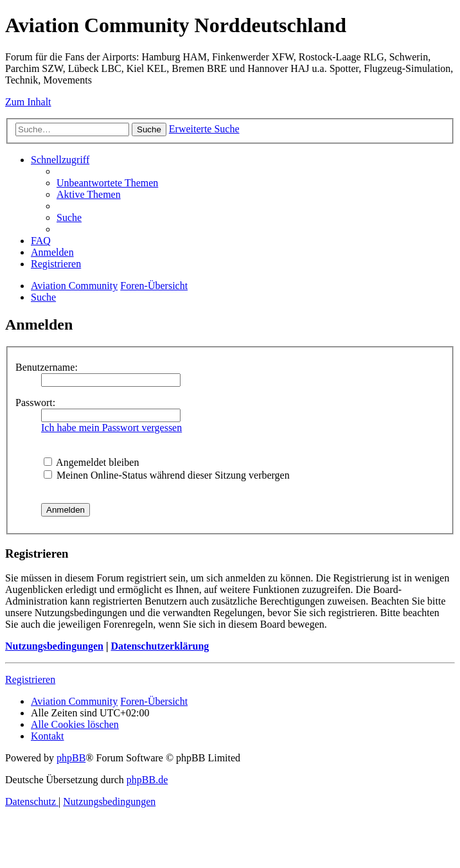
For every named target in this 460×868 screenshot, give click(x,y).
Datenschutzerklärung (160, 646)
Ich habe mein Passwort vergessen (111, 428)
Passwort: (35, 403)
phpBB (71, 758)
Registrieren (30, 679)
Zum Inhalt (28, 102)
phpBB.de (147, 780)
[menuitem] (107, 183)
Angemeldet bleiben (91, 462)
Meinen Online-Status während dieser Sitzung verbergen (167, 475)
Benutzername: (47, 367)
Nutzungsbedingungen (54, 646)
